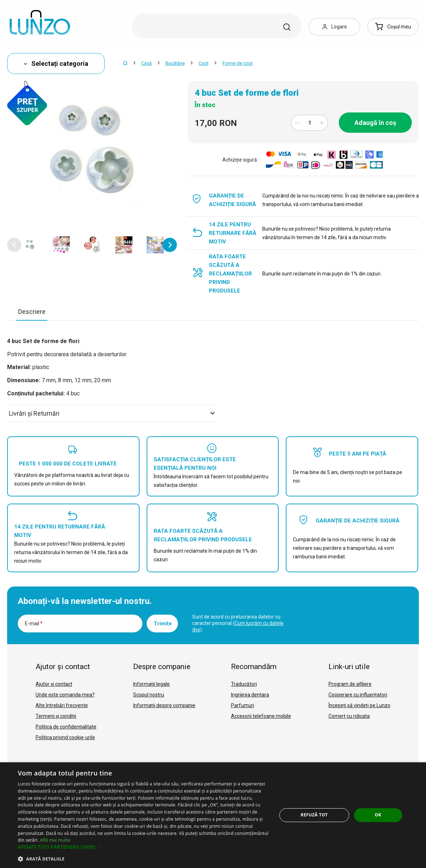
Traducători (244, 684)
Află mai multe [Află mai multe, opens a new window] (55, 840)
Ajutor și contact (54, 684)
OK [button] (378, 815)
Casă (146, 63)
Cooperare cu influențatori (358, 695)
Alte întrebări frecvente (62, 705)
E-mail (34, 624)
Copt (204, 63)
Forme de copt (238, 63)
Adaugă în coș (375, 123)
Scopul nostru (149, 695)
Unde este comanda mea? (65, 695)
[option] (30, 245)
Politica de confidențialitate (66, 727)
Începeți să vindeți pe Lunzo (359, 705)
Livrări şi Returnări (112, 413)
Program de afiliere (350, 684)
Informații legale (151, 684)
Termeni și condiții (56, 716)
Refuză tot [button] (314, 815)
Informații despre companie (164, 705)
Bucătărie (175, 63)
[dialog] (213, 815)
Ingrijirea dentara (250, 695)
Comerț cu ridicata (349, 716)
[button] (14, 245)
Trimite (163, 624)
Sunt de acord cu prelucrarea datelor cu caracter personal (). (238, 623)
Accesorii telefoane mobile (261, 716)
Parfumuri (243, 705)
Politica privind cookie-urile (65, 737)
